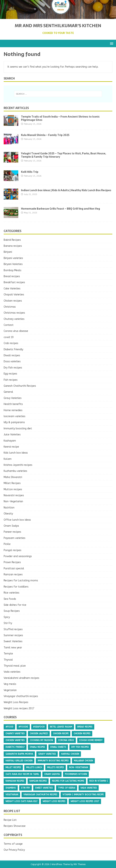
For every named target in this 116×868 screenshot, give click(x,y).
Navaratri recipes (14, 495)
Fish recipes (11, 380)
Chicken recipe (61, 734)
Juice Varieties (12, 435)
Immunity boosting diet (18, 429)
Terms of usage (13, 844)
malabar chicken (83, 761)
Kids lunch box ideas (16, 453)
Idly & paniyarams (14, 422)
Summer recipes (13, 635)
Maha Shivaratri (13, 477)
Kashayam (10, 441)
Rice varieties (12, 593)
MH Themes (80, 864)
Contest (9, 325)
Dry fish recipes (13, 368)
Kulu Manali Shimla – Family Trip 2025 (45, 135)
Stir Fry (8, 623)
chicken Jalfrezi (39, 734)
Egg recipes (10, 374)
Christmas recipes (14, 313)
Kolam (8, 459)
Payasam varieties (15, 538)
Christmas (10, 307)
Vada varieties (12, 672)
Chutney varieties (14, 319)
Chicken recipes (13, 301)
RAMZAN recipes (38, 781)
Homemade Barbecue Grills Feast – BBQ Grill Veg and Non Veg (60, 209)
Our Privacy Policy (14, 850)
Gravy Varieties (13, 398)
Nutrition (9, 508)
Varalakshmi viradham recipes (21, 678)
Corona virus (66, 740)
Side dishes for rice (15, 605)
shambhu (11, 788)
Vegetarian (10, 690)
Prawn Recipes (12, 562)
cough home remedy (91, 740)
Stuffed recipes (13, 629)
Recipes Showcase (15, 826)
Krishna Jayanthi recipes (18, 465)
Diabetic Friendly (13, 349)
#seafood (39, 727)
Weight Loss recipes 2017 (19, 708)
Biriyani (8, 252)
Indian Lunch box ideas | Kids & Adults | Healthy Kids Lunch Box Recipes (66, 190)
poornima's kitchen (76, 774)
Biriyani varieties (13, 258)
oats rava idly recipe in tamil (22, 774)
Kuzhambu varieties (15, 471)
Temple (8, 654)
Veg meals (10, 684)
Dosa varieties (12, 361)
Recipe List (10, 820)
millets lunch (34, 767)
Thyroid (8, 660)
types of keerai (67, 788)
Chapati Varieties (14, 295)
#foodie (23, 727)
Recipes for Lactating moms (21, 581)
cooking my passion (41, 740)
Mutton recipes (13, 489)
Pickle (7, 544)
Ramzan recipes (13, 575)
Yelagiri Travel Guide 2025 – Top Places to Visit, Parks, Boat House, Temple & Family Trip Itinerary (63, 155)
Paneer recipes (12, 532)
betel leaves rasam (61, 727)
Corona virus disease (16, 331)
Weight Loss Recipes (16, 702)
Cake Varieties (12, 289)
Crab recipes (11, 343)
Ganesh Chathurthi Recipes (20, 386)
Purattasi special (14, 568)
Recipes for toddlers (16, 587)
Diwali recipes (12, 355)
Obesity (8, 514)
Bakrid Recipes (12, 240)
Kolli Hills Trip (30, 172)
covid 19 (9, 337)
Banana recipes (13, 246)
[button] (111, 43)
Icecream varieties (15, 416)
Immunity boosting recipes (53, 761)
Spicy (7, 617)
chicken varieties (15, 740)
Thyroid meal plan (15, 666)
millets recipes (56, 767)
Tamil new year (13, 648)
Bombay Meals (13, 270)
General (8, 392)
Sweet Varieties (13, 641)
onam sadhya (52, 774)
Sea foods (10, 599)
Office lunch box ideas (17, 520)
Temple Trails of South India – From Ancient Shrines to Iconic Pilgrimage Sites (60, 118)
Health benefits (13, 404)
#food (9, 727)
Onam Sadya (11, 526)
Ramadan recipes (15, 781)
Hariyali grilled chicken (19, 761)
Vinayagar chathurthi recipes (21, 696)
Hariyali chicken (70, 754)
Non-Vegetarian (13, 501)
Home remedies (13, 410)
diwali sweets (58, 747)
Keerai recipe (11, 447)
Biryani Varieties (13, 264)
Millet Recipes (12, 483)
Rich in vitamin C (99, 781)
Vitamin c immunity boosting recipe (83, 795)
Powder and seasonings (18, 556)
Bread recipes (12, 276)
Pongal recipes (13, 550)
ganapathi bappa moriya (19, 754)
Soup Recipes (12, 611)
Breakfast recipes (14, 282)
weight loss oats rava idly (21, 801)
